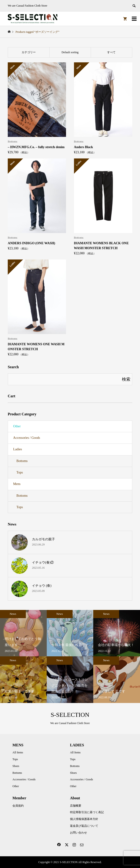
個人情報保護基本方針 (84, 819)
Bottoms (22, 461)
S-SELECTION (70, 715)
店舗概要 (76, 806)
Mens (17, 484)
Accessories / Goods (27, 438)
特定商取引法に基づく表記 (87, 812)
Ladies (17, 449)
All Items (18, 752)
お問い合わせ (78, 833)
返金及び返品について (84, 826)
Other (17, 426)
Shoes (16, 766)
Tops (20, 472)
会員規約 (18, 806)
